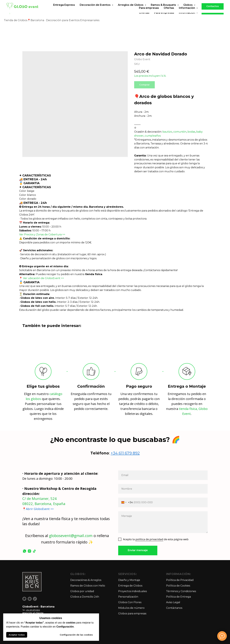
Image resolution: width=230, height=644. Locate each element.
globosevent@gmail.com (71, 536)
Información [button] (187, 13)
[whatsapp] (25, 551)
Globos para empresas (132, 613)
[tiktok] (34, 551)
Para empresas (164, 13)
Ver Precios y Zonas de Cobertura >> (42, 234)
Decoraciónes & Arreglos (86, 580)
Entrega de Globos (130, 586)
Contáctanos (174, 608)
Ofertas (144, 13)
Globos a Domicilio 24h (85, 597)
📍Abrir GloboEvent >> (38, 509)
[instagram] (29, 551)
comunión (180, 132)
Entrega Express (64, 10)
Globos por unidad (82, 591)
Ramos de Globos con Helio (88, 586)
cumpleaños (153, 136)
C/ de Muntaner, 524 (40, 498)
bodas (191, 132)
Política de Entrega (178, 597)
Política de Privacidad (180, 580)
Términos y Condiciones (181, 591)
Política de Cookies (178, 586)
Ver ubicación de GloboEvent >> (43, 278)
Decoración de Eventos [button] (95, 10)
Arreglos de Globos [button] (131, 10)
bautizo (167, 132)
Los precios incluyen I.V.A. (150, 76)
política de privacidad (149, 539)
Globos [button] (188, 10)
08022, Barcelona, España (44, 504)
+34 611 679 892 (125, 453)
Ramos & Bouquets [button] (164, 10)
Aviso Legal (173, 602)
